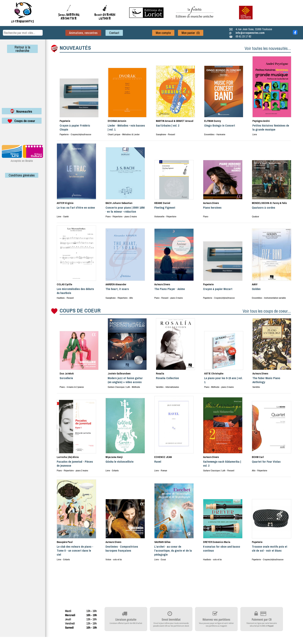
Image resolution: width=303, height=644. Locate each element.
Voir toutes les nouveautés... (268, 48)
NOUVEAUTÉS (75, 48)
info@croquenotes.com (250, 33)
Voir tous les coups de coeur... (267, 311)
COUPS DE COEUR (80, 310)
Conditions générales (22, 175)
